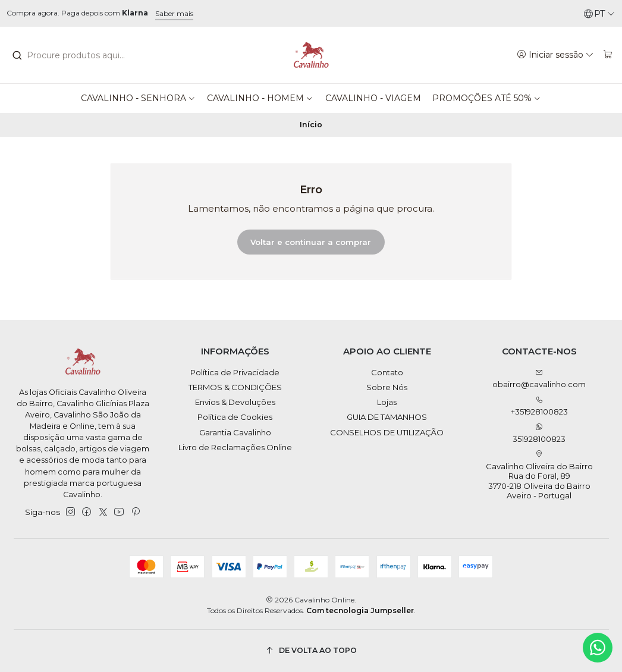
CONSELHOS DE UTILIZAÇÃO (387, 432)
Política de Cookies (235, 417)
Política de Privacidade (235, 372)
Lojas (387, 402)
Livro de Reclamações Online (235, 447)
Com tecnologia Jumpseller (360, 610)
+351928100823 (539, 406)
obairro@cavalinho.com (539, 379)
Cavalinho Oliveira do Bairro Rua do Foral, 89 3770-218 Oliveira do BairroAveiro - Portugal (539, 475)
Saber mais (174, 13)
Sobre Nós (387, 387)
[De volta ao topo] (311, 651)
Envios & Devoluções (235, 402)
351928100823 (539, 433)
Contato (387, 372)
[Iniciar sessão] (556, 55)
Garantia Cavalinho (235, 432)
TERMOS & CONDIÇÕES (235, 387)
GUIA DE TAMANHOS (387, 417)
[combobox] (77, 55)
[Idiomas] (599, 14)
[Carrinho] (608, 55)
